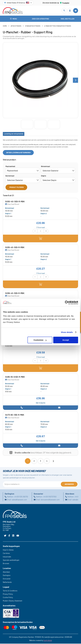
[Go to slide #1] (27, 125)
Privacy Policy (8, 594)
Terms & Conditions (10, 591)
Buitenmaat (10, 176)
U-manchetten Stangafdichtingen (57, 26)
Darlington (7, 576)
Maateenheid (10, 167)
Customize (40, 340)
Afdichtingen (16, 26)
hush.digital (48, 641)
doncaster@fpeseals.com (50, 500)
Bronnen (6, 564)
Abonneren (69, 485)
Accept (66, 340)
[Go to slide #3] (54, 125)
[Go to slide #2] (40, 125)
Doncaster (7, 579)
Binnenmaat (46, 167)
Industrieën (7, 557)
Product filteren (16, 188)
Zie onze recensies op (56, 3)
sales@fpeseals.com (19, 500)
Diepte (44, 176)
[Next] (53, 461)
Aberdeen (6, 572)
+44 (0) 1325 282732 (21, 497)
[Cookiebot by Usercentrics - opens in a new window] (67, 303)
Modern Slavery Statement (12, 601)
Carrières (6, 554)
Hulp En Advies (8, 550)
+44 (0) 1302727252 (50, 497)
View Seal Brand (12, 205)
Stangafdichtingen (33, 26)
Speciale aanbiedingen (11, 560)
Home (5, 26)
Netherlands (7, 583)
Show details (67, 332)
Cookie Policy (8, 598)
